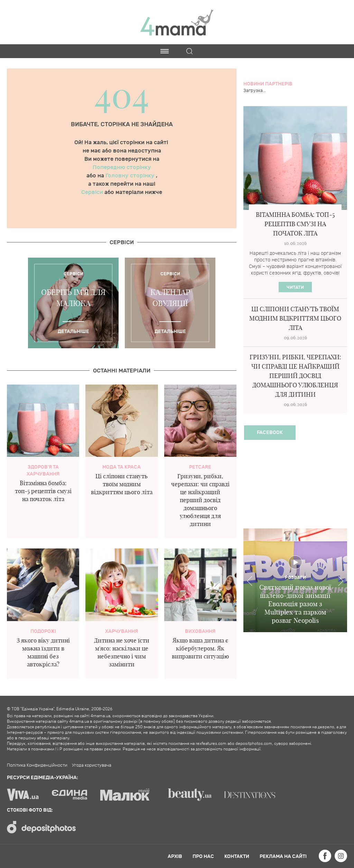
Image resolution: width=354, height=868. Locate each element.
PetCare (200, 467)
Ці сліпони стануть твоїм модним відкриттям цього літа (122, 484)
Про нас (203, 856)
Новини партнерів (268, 84)
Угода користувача (92, 765)
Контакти (237, 856)
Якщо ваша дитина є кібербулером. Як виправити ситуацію (200, 648)
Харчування (122, 631)
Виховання (200, 631)
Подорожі (43, 631)
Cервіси (122, 242)
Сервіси (93, 192)
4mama (177, 22)
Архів (175, 856)
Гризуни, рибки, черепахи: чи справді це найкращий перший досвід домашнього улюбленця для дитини (200, 500)
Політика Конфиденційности (37, 765)
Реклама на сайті (283, 856)
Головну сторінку (131, 176)
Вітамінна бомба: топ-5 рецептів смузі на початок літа (43, 491)
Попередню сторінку (122, 167)
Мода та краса (122, 467)
